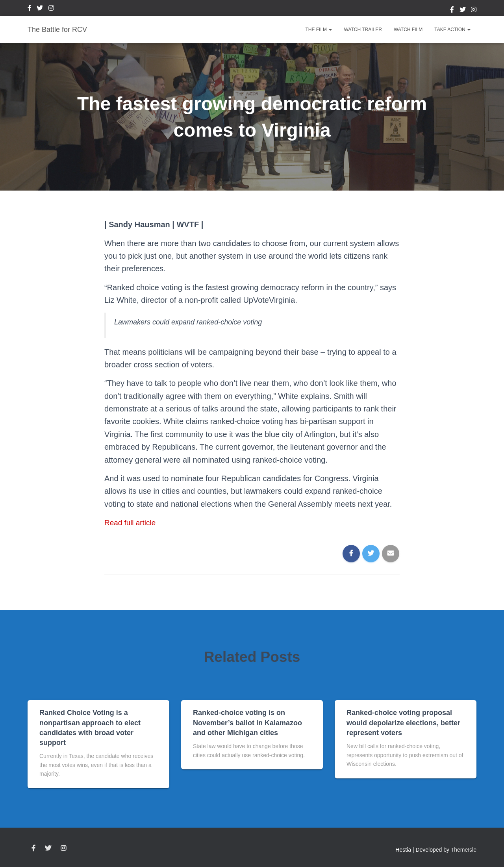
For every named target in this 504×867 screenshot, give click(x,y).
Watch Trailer (363, 30)
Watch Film (408, 30)
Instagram (51, 9)
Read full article (132, 522)
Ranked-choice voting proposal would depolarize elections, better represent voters (403, 722)
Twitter (40, 9)
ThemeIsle (464, 850)
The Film (319, 30)
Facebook (30, 9)
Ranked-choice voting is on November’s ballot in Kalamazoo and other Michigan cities (247, 722)
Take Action (452, 30)
